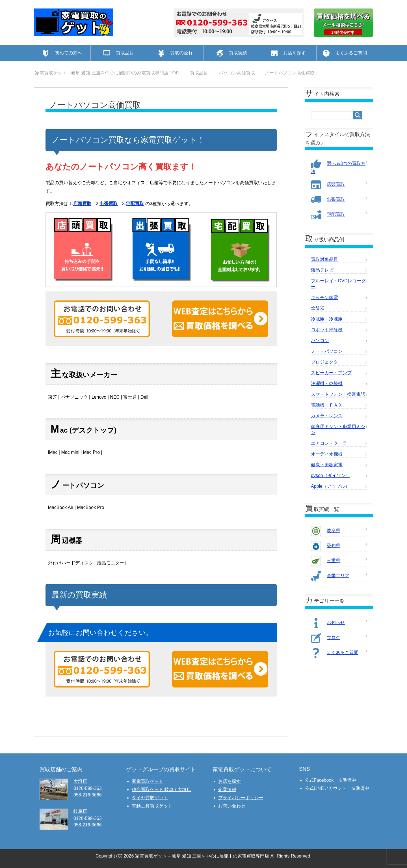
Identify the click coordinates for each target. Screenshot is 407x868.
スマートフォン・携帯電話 (338, 394)
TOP (107, 73)
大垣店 (80, 781)
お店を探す (230, 781)
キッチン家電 (324, 297)
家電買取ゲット (148, 781)
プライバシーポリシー (241, 798)
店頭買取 (82, 204)
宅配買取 (135, 204)
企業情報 (227, 789)
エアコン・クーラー (331, 443)
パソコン (320, 340)
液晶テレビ (322, 270)
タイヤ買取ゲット (150, 798)
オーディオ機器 (327, 454)
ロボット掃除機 (327, 330)
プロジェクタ (324, 362)
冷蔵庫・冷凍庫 (327, 319)
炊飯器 (318, 308)
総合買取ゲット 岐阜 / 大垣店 (161, 789)
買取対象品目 (324, 259)
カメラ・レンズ (327, 416)
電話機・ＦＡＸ (327, 405)
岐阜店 (80, 811)
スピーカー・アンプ (331, 373)
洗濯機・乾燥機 (327, 383)
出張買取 (109, 204)
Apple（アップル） (330, 486)
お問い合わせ (232, 806)
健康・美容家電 (327, 465)
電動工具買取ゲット (152, 806)
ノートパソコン (327, 351)
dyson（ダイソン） (331, 475)
